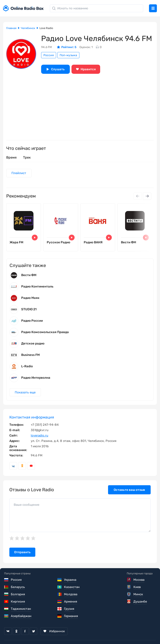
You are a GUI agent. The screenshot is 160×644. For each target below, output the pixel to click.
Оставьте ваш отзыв (129, 491)
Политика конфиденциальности (84, 634)
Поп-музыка (68, 55)
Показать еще (25, 393)
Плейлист (19, 173)
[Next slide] (147, 196)
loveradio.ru (39, 437)
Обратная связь (130, 634)
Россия (49, 55)
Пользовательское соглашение (28, 634)
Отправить (22, 553)
